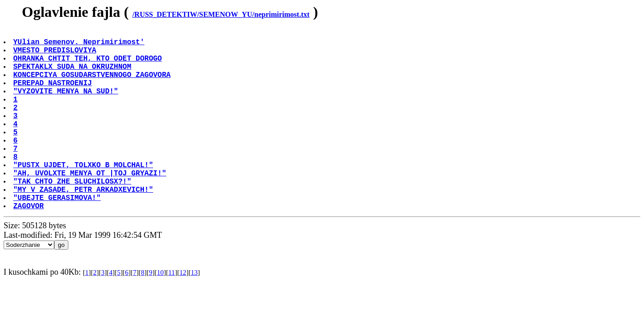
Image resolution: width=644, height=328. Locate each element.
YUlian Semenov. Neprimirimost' (80, 45)
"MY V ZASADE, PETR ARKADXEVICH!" (84, 225)
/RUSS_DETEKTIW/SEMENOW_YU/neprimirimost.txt (221, 14)
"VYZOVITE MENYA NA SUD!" (66, 105)
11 (171, 313)
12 (183, 313)
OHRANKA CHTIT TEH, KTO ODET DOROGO (88, 65)
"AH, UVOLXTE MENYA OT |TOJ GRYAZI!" (91, 205)
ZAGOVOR (29, 246)
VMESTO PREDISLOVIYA (56, 55)
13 (194, 313)
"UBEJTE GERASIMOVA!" (58, 236)
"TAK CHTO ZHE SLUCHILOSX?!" (73, 215)
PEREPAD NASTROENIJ (54, 95)
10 (160, 313)
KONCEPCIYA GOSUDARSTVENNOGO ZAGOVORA (93, 85)
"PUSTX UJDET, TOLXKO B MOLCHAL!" (84, 195)
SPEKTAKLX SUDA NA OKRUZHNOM (73, 75)
